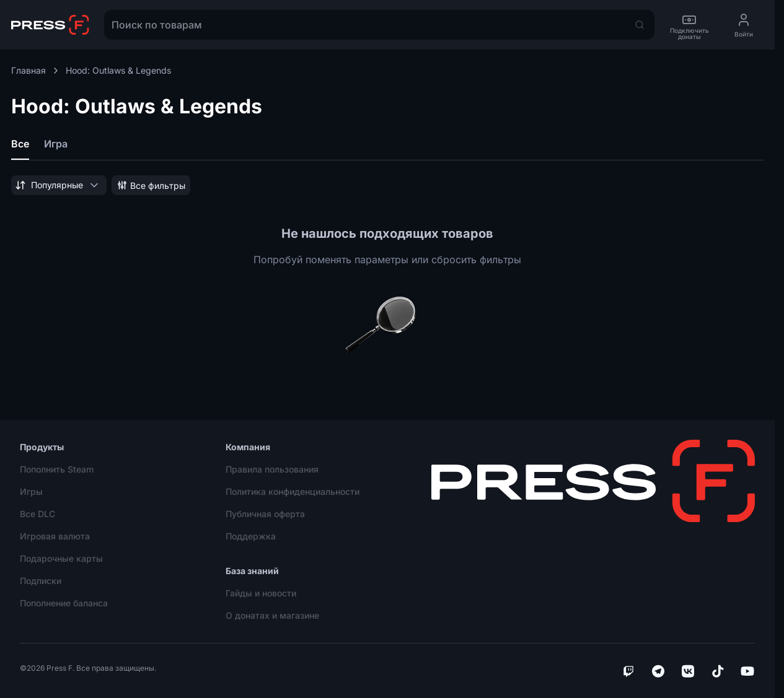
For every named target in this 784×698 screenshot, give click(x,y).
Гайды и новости (261, 593)
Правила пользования (272, 469)
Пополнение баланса (64, 603)
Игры (31, 491)
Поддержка (251, 536)
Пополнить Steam (57, 469)
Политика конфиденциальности (293, 491)
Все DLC (37, 514)
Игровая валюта (55, 536)
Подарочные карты (61, 558)
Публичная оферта (265, 514)
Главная (36, 70)
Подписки (41, 581)
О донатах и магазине (272, 615)
